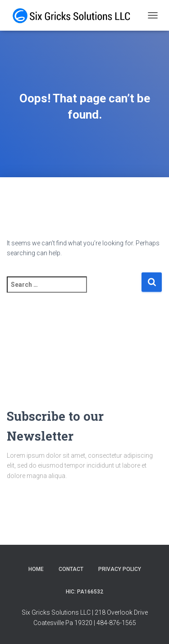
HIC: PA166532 (84, 592)
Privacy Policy (120, 569)
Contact (71, 569)
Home (36, 569)
